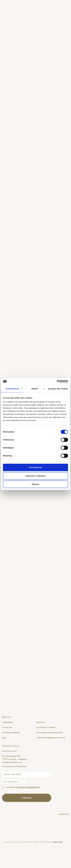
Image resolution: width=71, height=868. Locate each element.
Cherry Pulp (58, 864)
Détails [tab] (35, 389)
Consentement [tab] (12, 389)
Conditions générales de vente (51, 759)
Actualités (7, 749)
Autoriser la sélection (36, 476)
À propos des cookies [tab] (58, 389)
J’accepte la (22, 809)
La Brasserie (8, 744)
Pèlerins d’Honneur (11, 754)
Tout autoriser (35, 467)
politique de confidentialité (28, 809)
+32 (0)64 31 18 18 (9, 773)
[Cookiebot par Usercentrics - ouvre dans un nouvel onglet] (57, 382)
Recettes (41, 744)
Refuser (36, 484)
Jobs (4, 759)
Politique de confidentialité (50, 754)
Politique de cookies (46, 749)
